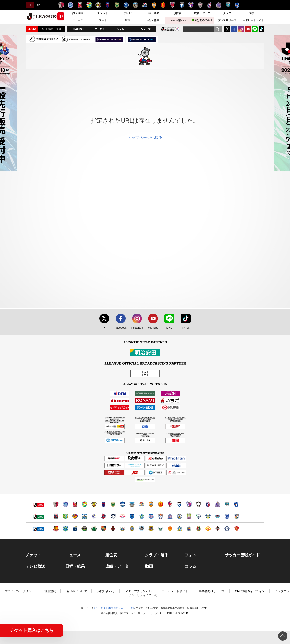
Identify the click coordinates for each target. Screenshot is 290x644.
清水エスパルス (154, 5)
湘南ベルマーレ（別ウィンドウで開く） (141, 516)
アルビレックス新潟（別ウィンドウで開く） (160, 516)
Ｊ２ (38, 5)
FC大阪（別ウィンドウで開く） (141, 529)
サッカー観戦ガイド (242, 555)
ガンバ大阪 (182, 5)
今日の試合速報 (52, 29)
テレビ (128, 13)
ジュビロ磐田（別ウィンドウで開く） (179, 516)
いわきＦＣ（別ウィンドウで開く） (103, 516)
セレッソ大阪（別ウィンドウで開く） (189, 504)
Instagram (241, 29)
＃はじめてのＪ (202, 20)
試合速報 (78, 13)
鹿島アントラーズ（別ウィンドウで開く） (56, 504)
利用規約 (50, 591)
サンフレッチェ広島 (219, 5)
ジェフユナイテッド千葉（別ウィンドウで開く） (84, 504)
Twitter (227, 29)
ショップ (145, 29)
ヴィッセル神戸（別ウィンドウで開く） (198, 504)
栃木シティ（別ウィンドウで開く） (113, 516)
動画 (127, 20)
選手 (252, 13)
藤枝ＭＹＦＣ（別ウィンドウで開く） (189, 516)
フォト (103, 20)
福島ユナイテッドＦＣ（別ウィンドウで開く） (56, 529)
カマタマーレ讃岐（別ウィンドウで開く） (179, 529)
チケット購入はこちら (32, 630)
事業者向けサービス (212, 591)
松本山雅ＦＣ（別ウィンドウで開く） (94, 529)
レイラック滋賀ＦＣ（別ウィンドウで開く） (132, 529)
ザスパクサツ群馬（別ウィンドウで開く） (75, 529)
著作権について (77, 591)
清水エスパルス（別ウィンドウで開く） (151, 504)
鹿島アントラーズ (61, 5)
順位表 (177, 13)
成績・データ (202, 13)
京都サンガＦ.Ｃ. (172, 5)
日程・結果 (152, 13)
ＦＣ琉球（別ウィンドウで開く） (237, 529)
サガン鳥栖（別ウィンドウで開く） (217, 516)
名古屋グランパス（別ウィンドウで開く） (160, 504)
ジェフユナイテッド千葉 (89, 5)
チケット (103, 13)
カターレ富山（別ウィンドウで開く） (170, 516)
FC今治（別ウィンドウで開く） (208, 516)
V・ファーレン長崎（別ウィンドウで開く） (237, 504)
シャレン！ (123, 29)
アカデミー (101, 29)
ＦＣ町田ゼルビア (126, 5)
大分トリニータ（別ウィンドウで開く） (227, 516)
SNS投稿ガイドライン (250, 591)
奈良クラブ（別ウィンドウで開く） (151, 529)
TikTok (261, 29)
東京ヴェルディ (117, 5)
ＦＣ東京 (108, 5)
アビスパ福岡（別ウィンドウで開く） (227, 504)
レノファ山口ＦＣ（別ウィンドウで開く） (170, 529)
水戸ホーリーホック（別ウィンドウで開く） (65, 504)
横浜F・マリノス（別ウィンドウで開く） (141, 504)
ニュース (78, 20)
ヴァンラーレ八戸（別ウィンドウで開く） (65, 516)
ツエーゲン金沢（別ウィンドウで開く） (113, 529)
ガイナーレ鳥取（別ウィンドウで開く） (160, 529)
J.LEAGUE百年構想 (170, 29)
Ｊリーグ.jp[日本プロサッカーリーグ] (113, 608)
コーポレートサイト (252, 20)
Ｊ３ (46, 5)
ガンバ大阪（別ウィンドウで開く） (179, 504)
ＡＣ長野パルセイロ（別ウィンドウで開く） (103, 529)
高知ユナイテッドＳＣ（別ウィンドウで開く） (198, 529)
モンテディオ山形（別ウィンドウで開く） (94, 516)
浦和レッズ (80, 5)
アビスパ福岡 (228, 5)
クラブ (227, 13)
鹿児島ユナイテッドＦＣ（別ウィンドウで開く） (227, 529)
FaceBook (234, 29)
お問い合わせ (106, 591)
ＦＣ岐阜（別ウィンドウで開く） (122, 529)
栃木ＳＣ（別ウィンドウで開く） (65, 529)
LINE (255, 29)
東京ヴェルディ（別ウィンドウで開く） (113, 504)
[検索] (217, 29)
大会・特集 (152, 20)
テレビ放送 (35, 566)
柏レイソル (98, 5)
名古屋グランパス (163, 5)
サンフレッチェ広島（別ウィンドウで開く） (217, 504)
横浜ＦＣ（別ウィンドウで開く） (132, 516)
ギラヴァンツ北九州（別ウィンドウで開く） (208, 529)
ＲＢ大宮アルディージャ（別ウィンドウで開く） (122, 516)
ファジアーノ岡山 (209, 5)
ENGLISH (78, 29)
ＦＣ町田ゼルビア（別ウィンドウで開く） (122, 504)
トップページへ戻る (145, 138)
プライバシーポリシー (19, 591)
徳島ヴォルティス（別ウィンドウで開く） (198, 516)
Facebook (120, 328)
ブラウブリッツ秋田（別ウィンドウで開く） (84, 516)
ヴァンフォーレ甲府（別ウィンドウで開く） (151, 516)
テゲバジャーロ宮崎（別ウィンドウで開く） (237, 516)
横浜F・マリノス (145, 5)
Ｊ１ (29, 5)
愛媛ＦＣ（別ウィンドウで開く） (189, 529)
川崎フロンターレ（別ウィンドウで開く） (132, 504)
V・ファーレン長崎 (237, 5)
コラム (191, 566)
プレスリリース (227, 20)
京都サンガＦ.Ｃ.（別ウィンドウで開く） (170, 504)
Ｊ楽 (177, 20)
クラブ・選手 (157, 555)
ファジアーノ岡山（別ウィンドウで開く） (208, 504)
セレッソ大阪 (191, 5)
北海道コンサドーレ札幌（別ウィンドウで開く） (56, 516)
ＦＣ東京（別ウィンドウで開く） (103, 504)
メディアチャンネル (138, 591)
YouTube (248, 29)
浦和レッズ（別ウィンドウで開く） (75, 504)
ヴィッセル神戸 (200, 5)
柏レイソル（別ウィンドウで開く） (94, 504)
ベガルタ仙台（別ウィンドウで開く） (75, 516)
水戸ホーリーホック (71, 5)
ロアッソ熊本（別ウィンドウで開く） (217, 529)
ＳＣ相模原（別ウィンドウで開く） (84, 529)
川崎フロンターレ (135, 5)
